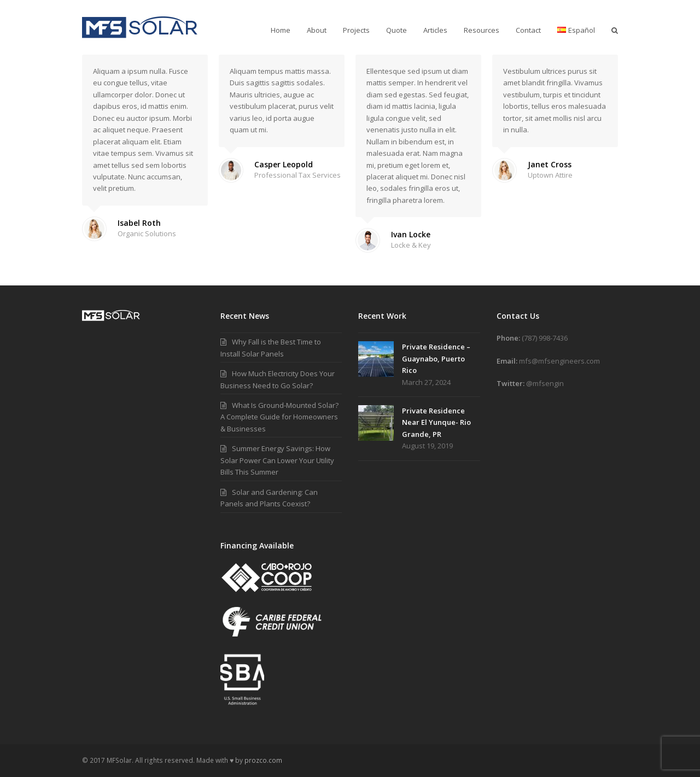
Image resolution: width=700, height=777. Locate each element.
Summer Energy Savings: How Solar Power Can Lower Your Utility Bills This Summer (277, 460)
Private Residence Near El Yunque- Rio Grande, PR (436, 422)
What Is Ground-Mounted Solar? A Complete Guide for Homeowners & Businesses (279, 417)
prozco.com (263, 760)
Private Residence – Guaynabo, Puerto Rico (436, 358)
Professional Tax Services (297, 175)
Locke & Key (411, 245)
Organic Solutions (147, 233)
